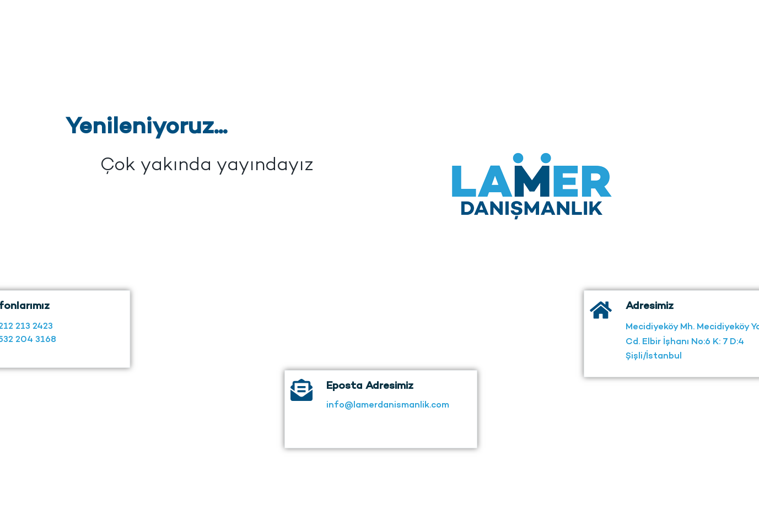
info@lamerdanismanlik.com (388, 409)
